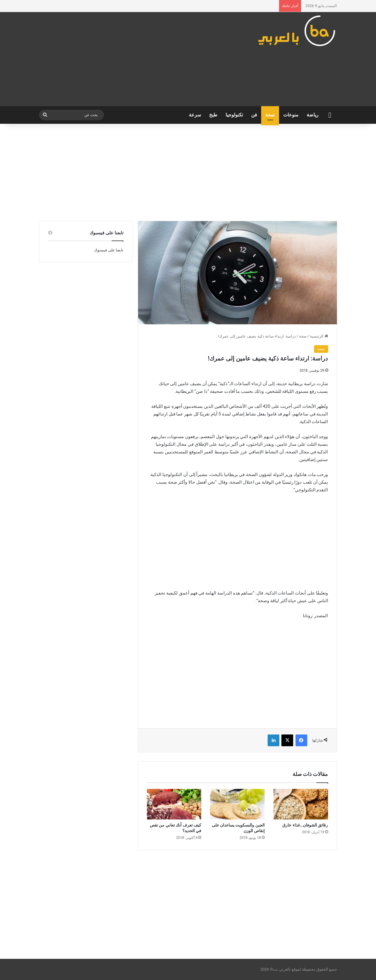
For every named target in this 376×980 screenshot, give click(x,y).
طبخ (213, 115)
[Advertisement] (137, 59)
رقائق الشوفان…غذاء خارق (305, 825)
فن (254, 115)
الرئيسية (319, 336)
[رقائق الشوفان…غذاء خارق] (301, 804)
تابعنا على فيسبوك (109, 250)
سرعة (195, 115)
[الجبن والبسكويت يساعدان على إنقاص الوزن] (237, 804)
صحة (270, 115)
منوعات (291, 115)
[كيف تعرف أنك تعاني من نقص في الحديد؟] (174, 804)
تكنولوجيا (234, 115)
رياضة (313, 115)
